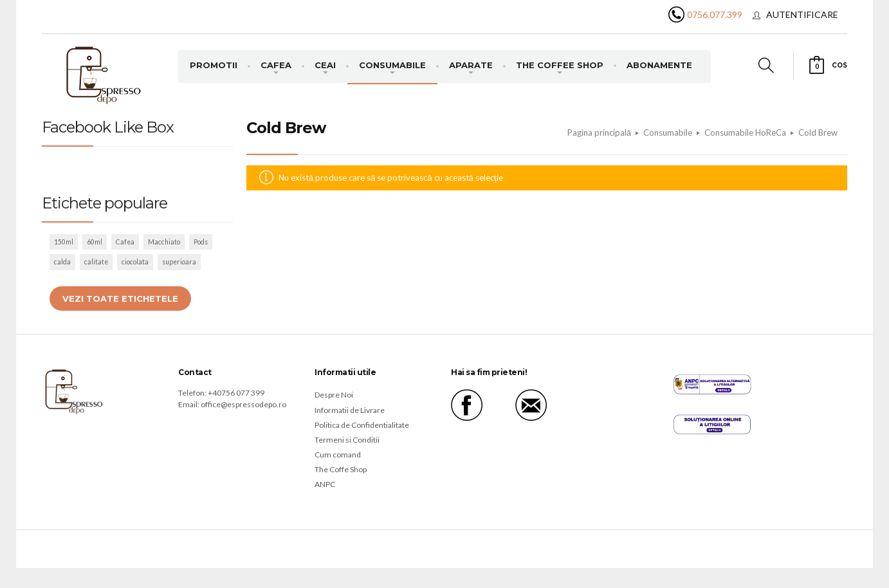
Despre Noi (334, 395)
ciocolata (135, 262)
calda (62, 262)
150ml (64, 242)
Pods (201, 242)
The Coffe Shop (341, 469)
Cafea (125, 242)
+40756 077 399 (236, 393)
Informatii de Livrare (350, 410)
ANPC (325, 484)
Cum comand (338, 455)
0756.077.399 (715, 14)
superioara (179, 262)
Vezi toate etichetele (120, 299)
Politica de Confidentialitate (362, 425)
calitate (96, 262)
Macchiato (164, 242)
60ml (95, 242)
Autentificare (802, 14)
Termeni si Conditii (347, 440)
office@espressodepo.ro (243, 404)
